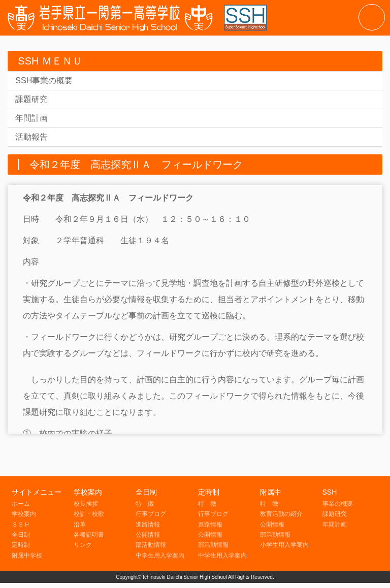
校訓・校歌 (89, 514)
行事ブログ (151, 514)
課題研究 (31, 99)
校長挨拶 (86, 504)
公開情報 (148, 535)
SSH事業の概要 (44, 80)
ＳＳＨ (21, 525)
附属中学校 (27, 556)
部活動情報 (151, 545)
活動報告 (31, 137)
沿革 (80, 525)
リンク (83, 545)
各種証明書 (89, 535)
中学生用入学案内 (160, 556)
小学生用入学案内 (284, 545)
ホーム (21, 504)
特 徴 (145, 504)
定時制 (21, 545)
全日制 (21, 535)
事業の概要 (338, 504)
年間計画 (31, 118)
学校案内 (24, 514)
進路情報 (148, 525)
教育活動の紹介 (281, 514)
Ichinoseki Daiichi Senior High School (185, 577)
